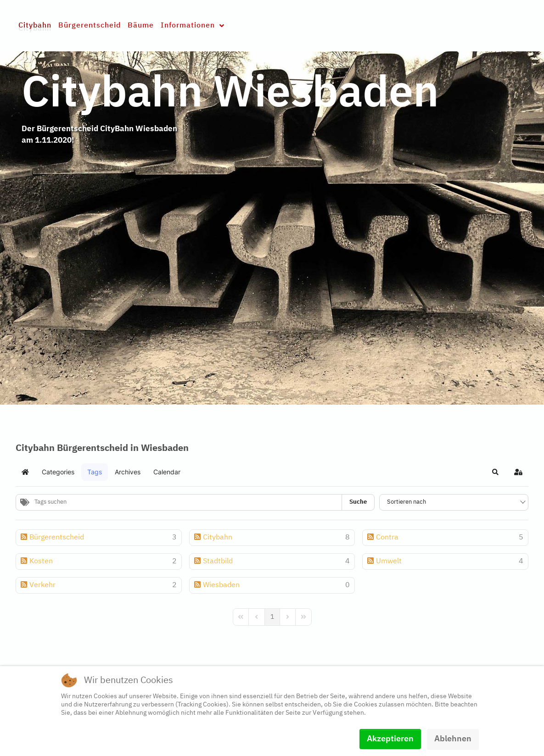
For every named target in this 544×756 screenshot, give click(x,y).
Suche (358, 502)
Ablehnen (453, 739)
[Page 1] (272, 617)
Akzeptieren (390, 739)
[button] (495, 472)
